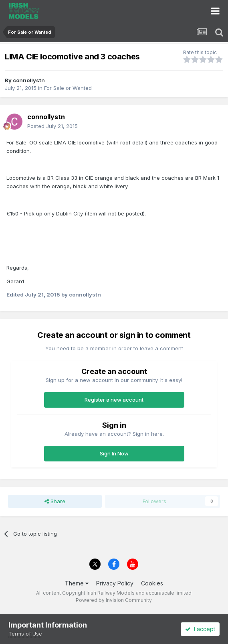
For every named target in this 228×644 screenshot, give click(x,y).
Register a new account (114, 400)
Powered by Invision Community (114, 600)
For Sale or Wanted (68, 88)
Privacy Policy (115, 583)
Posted (52, 126)
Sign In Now (114, 453)
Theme (77, 583)
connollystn (29, 80)
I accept (200, 629)
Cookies (152, 583)
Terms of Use (25, 634)
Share (55, 501)
